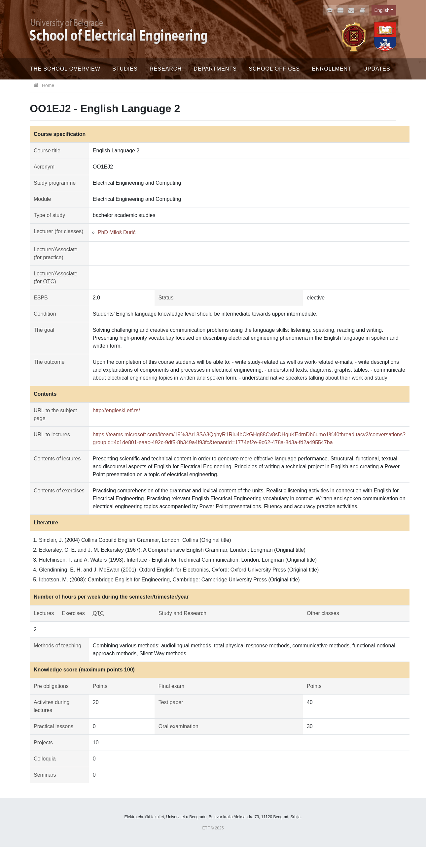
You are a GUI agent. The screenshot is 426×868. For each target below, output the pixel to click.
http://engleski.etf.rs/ (116, 410)
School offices (274, 69)
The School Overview (65, 69)
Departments (215, 69)
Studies (125, 69)
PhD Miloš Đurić (117, 232)
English (382, 10)
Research (166, 69)
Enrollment (332, 69)
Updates (377, 69)
